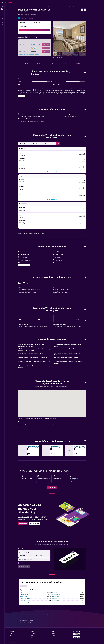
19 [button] (40, 45)
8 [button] (50, 38)
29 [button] (50, 48)
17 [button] (34, 45)
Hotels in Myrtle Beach (27, 583)
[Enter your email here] (38, 544)
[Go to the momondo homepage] (9, 2)
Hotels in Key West (59, 579)
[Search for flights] (2, 6)
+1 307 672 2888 (24, 16)
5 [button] (40, 38)
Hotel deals (23, 7)
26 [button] (40, 48)
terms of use (37, 554)
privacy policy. (44, 554)
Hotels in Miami (58, 583)
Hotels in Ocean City (27, 587)
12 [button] (40, 41)
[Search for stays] (2, 9)
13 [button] (43, 41)
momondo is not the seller (55, 603)
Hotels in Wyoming (52, 7)
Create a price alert (76, 465)
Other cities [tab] (26, 571)
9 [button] (31, 41)
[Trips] (2, 18)
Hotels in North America (31, 7)
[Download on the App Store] (81, 622)
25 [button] (37, 48)
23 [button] (31, 48)
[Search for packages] (2, 14)
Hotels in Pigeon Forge (59, 585)
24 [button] (34, 48)
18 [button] (37, 45)
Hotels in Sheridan (60, 7)
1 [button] (50, 35)
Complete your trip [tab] (54, 571)
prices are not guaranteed (49, 599)
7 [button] (47, 38)
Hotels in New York (26, 577)
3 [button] (34, 38)
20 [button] (43, 45)
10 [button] (34, 41)
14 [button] (47, 41)
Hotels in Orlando (58, 581)
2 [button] (31, 38)
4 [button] (37, 38)
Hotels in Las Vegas (59, 577)
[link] (54, 472)
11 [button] (37, 41)
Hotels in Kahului (26, 581)
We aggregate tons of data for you (55, 605)
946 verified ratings (31, 18)
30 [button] (31, 51)
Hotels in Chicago (26, 585)
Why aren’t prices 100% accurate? (55, 607)
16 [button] (31, 45)
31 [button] (34, 51)
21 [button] (47, 45)
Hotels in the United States (42, 7)
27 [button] (43, 48)
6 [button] (43, 38)
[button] (2, 2)
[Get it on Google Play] (81, 619)
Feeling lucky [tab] (44, 571)
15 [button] (50, 41)
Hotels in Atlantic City (59, 587)
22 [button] (50, 45)
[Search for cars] (2, 12)
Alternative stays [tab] (35, 571)
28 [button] (47, 48)
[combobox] (38, 537)
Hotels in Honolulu (26, 579)
